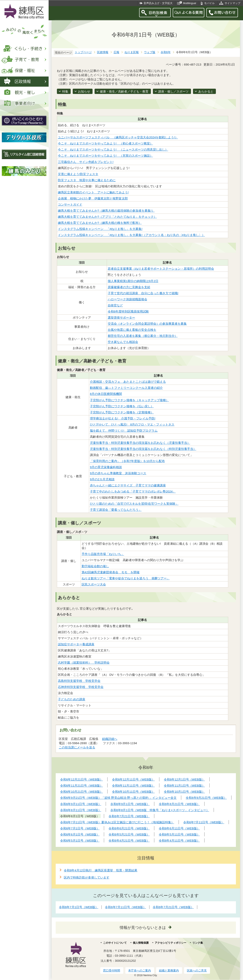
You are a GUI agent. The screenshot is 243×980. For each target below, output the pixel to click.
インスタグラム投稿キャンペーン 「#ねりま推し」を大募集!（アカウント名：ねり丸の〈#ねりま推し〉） (131, 235)
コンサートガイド (70, 204)
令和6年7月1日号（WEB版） (79, 907)
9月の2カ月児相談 (102, 479)
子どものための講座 (72, 699)
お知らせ (84, 91)
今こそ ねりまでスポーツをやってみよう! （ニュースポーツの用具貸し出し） (113, 149)
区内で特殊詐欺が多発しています (87, 877)
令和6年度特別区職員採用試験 (128, 311)
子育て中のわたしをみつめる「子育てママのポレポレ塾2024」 (133, 491)
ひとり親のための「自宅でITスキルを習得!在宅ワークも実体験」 (134, 504)
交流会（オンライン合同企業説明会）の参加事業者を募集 (147, 324)
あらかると (206, 91)
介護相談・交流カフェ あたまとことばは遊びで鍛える (128, 382)
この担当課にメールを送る (77, 747)
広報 (116, 52)
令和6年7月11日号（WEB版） (125, 907)
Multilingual (190, 3)
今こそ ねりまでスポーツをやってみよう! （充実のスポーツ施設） (105, 156)
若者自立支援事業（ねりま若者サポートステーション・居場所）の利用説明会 (161, 269)
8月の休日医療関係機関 (106, 394)
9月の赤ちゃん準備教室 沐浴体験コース (118, 473)
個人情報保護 (141, 943)
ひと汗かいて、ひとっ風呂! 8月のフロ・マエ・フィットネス (132, 424)
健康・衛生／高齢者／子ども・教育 (124, 91)
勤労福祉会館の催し (95, 566)
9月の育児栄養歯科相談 (106, 467)
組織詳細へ (110, 739)
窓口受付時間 (112, 970)
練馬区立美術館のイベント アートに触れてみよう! (93, 192)
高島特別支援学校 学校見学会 (79, 681)
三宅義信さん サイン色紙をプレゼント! (86, 162)
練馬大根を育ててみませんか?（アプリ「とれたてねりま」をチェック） (107, 217)
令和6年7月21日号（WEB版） (173, 907)
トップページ (83, 52)
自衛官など (115, 305)
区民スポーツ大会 (94, 584)
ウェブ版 (150, 52)
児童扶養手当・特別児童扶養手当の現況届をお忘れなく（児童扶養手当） (140, 443)
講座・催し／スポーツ (173, 91)
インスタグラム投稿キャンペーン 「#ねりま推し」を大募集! (100, 229)
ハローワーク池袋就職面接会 (127, 299)
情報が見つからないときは (143, 928)
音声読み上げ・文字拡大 (158, 3)
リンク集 (198, 943)
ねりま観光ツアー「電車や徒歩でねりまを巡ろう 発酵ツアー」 (126, 578)
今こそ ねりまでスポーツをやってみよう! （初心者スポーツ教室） (105, 143)
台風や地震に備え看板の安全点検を (132, 330)
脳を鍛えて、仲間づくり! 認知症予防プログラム (124, 431)
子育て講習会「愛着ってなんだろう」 (116, 510)
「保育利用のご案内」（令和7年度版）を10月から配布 (127, 461)
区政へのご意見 (197, 970)
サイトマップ (232, 3)
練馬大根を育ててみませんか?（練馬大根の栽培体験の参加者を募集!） (106, 211)
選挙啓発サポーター (121, 318)
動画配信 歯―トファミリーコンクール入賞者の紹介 (126, 388)
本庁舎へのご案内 (140, 970)
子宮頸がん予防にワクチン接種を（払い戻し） (122, 406)
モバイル (209, 3)
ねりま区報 (132, 52)
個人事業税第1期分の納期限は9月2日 (133, 281)
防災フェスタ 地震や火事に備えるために (87, 180)
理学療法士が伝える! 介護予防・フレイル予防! (123, 418)
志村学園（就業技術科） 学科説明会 (84, 662)
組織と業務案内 (169, 970)
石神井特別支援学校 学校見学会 (81, 687)
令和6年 (166, 52)
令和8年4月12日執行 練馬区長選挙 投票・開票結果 (101, 870)
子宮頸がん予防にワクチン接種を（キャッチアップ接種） (129, 400)
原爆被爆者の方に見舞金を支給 (129, 287)
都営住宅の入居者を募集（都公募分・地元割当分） (143, 336)
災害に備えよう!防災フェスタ (78, 174)
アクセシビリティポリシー (171, 943)
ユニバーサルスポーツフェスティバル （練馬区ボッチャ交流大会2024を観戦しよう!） (118, 137)
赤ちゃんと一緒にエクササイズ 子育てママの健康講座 (128, 485)
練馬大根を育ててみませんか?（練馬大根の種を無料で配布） (100, 223)
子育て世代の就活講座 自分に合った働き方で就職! (143, 293)
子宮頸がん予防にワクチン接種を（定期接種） (122, 412)
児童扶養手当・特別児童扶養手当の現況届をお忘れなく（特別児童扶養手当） (143, 449)
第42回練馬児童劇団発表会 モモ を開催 (111, 572)
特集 (65, 91)
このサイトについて (115, 943)
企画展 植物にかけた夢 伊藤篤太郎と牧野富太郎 (93, 198)
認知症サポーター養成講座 (76, 644)
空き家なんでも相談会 (123, 342)
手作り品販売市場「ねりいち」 (103, 554)
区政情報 (103, 52)
